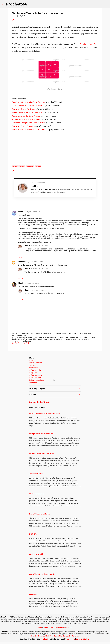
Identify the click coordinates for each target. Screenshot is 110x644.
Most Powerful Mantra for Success (41, 454)
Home (32, 360)
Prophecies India (36, 378)
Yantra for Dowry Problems (23, 126)
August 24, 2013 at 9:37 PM (39, 246)
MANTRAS (33, 594)
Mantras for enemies (37, 494)
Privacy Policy (70, 639)
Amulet (15, 166)
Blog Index (33, 383)
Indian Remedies (36, 370)
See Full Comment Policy (21, 343)
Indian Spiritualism (36, 380)
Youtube (61, 627)
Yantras (32, 365)
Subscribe (69, 627)
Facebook (53, 627)
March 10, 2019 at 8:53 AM (39, 290)
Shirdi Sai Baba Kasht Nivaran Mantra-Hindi (45, 414)
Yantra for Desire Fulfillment (24, 109)
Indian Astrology (36, 375)
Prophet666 (17, 4)
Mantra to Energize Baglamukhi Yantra (28, 123)
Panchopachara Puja (89, 44)
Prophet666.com (45, 190)
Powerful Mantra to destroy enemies (42, 574)
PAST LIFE (33, 534)
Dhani (20, 283)
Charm (22, 166)
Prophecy (33, 373)
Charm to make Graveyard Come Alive (28, 106)
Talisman (30, 166)
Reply (20, 257)
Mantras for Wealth (36, 554)
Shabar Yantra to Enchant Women (26, 116)
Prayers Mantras (36, 363)
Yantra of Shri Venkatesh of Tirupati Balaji (30, 130)
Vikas (20, 212)
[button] (13, 20)
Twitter (46, 627)
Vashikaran (33, 368)
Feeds (40, 627)
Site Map (86, 639)
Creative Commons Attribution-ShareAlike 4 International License (55, 636)
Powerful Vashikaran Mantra (39, 514)
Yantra (38, 166)
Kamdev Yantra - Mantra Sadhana (26, 119)
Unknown (22, 262)
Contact (79, 639)
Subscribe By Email (39, 402)
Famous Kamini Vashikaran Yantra (27, 112)
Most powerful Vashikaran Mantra (41, 434)
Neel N (27, 246)
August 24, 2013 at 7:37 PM (35, 262)
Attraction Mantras (36, 474)
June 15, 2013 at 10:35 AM (32, 212)
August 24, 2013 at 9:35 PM (39, 269)
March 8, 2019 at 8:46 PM (31, 283)
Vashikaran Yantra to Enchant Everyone (29, 102)
